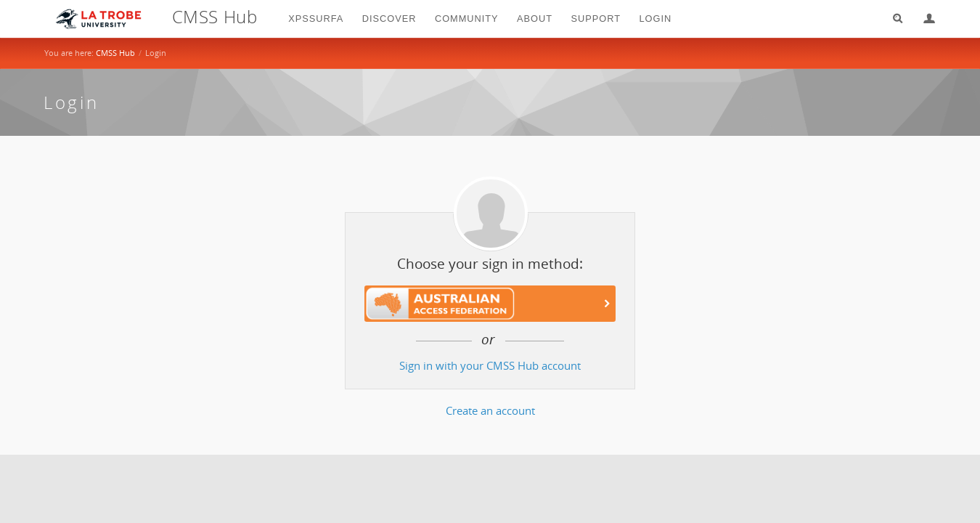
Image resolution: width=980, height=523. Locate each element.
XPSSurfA (316, 19)
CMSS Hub (115, 53)
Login (923, 19)
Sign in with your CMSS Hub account (490, 366)
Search (893, 19)
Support (596, 19)
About (535, 19)
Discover (389, 19)
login (656, 19)
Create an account (490, 411)
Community (467, 19)
